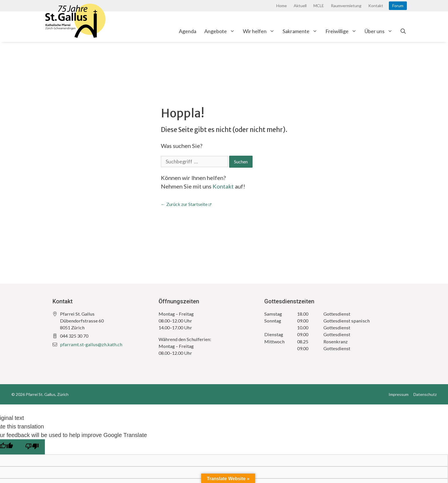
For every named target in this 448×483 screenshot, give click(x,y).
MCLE (319, 6)
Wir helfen (261, 31)
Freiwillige (343, 31)
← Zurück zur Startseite (184, 204)
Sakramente (302, 31)
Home (282, 6)
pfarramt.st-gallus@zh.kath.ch (91, 344)
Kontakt (376, 6)
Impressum (399, 394)
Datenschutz (425, 394)
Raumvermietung (346, 6)
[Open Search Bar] (403, 31)
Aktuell (300, 6)
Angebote (222, 31)
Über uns (381, 31)
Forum (398, 6)
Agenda (188, 31)
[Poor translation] (32, 447)
